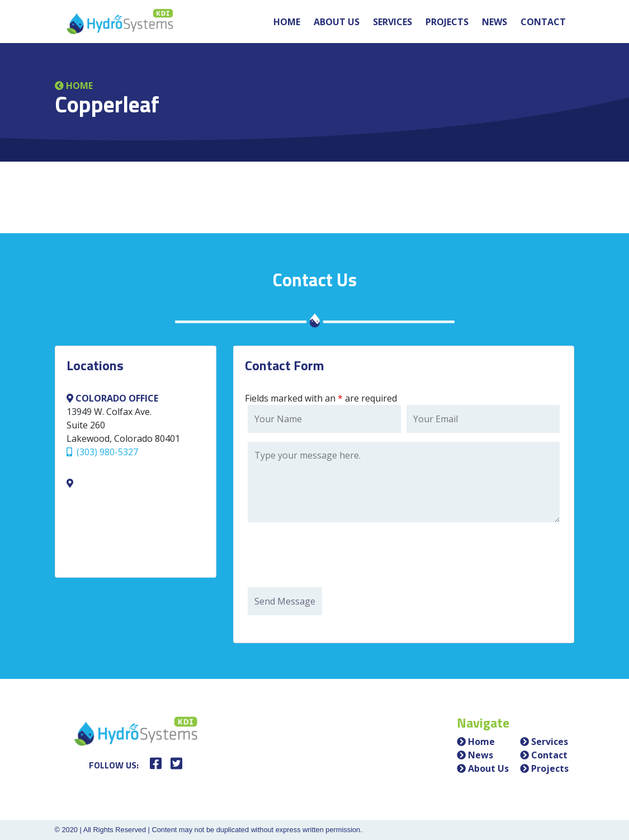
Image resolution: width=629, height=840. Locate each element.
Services (392, 22)
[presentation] (333, 556)
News (495, 22)
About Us (337, 22)
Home (287, 22)
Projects (447, 22)
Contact (543, 22)
